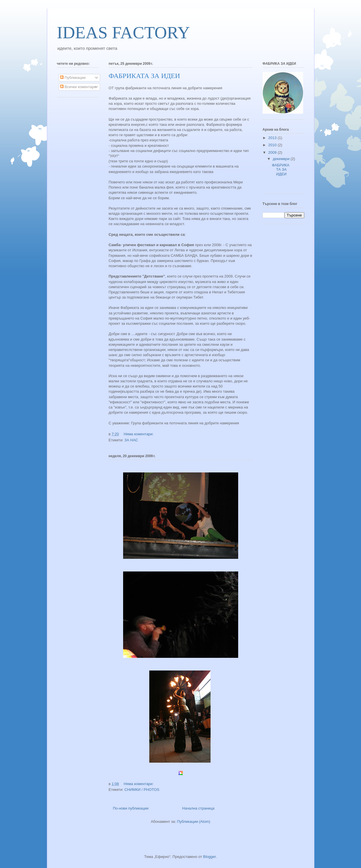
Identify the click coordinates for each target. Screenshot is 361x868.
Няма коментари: (139, 434)
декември (282, 159)
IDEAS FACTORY (124, 33)
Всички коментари (78, 87)
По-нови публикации (131, 808)
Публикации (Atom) (193, 822)
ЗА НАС (131, 440)
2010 (273, 145)
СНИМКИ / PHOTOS (142, 790)
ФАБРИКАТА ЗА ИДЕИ (144, 76)
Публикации (73, 78)
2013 (273, 138)
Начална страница (198, 808)
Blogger (209, 857)
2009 (273, 152)
